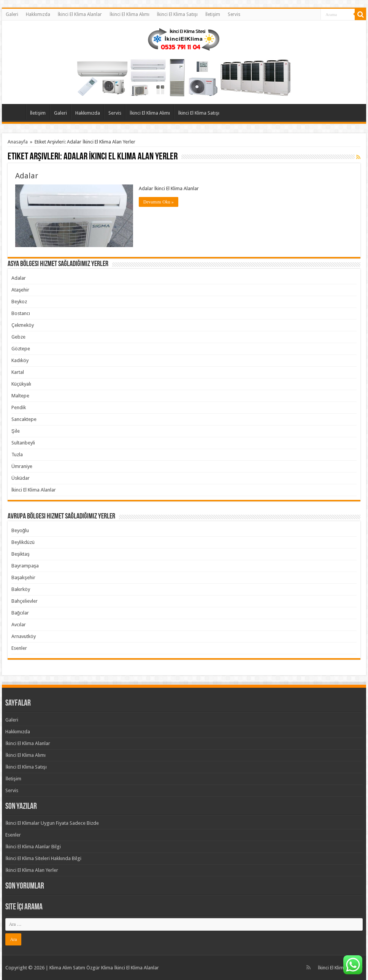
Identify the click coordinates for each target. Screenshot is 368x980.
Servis (234, 14)
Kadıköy (20, 360)
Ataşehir (21, 290)
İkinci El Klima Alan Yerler (32, 870)
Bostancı (21, 313)
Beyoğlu (20, 530)
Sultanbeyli (23, 443)
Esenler (19, 648)
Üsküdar (21, 478)
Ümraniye (22, 466)
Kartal (18, 372)
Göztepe (21, 349)
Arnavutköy (24, 636)
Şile (16, 431)
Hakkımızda (38, 14)
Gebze (18, 337)
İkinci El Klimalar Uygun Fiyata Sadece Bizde (52, 823)
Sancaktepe (24, 419)
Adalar (27, 176)
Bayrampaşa (25, 566)
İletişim (213, 14)
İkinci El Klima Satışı (177, 14)
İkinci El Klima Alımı (129, 14)
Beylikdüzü (23, 542)
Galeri (12, 14)
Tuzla (17, 455)
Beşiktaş (21, 554)
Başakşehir (23, 577)
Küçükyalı (21, 384)
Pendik (19, 407)
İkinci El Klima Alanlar (80, 14)
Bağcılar (20, 613)
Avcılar (19, 625)
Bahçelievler (25, 601)
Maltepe (20, 396)
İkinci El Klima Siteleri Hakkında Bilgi (43, 858)
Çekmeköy (23, 325)
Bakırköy (21, 589)
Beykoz (19, 302)
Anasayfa (16, 112)
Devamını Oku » (159, 202)
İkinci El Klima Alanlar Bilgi (33, 847)
